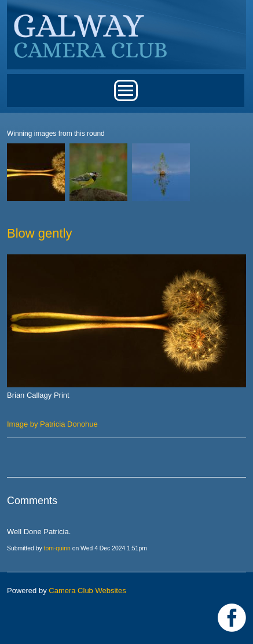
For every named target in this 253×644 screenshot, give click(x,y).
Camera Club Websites (87, 591)
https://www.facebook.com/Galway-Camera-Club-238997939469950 (232, 618)
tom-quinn (57, 548)
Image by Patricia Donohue (52, 424)
